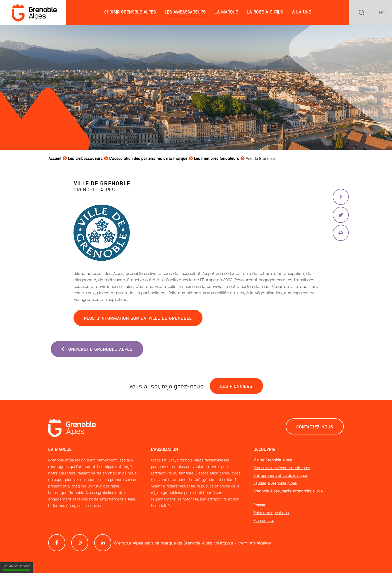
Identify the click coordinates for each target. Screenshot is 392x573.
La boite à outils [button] (265, 12)
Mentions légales (254, 543)
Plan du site (264, 520)
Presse (259, 505)
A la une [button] (301, 12)
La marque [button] (226, 12)
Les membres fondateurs (217, 158)
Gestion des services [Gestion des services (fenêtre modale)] (16, 567)
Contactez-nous (315, 426)
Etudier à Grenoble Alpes (275, 483)
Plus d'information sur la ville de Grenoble (138, 318)
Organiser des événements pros (282, 468)
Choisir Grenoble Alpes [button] (130, 12)
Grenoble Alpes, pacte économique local (289, 491)
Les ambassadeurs (85, 158)
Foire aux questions (271, 513)
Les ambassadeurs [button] (185, 12)
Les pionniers (236, 386)
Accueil (55, 158)
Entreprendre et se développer (280, 475)
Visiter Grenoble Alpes (273, 460)
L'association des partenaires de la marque (148, 158)
